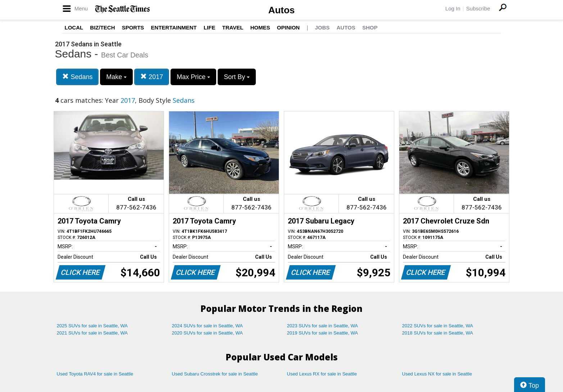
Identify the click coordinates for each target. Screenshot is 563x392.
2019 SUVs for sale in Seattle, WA (323, 333)
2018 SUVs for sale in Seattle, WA (438, 333)
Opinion (288, 27)
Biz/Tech (102, 27)
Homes (260, 27)
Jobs (322, 27)
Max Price (193, 77)
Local (74, 27)
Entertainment (174, 27)
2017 (152, 77)
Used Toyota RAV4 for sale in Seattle (95, 374)
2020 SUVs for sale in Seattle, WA (208, 333)
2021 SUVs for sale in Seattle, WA (92, 333)
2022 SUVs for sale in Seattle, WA (438, 326)
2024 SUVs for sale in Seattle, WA (208, 326)
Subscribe (478, 8)
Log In (453, 8)
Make (116, 77)
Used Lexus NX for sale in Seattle (437, 374)
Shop (370, 27)
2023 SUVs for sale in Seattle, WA (323, 326)
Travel (233, 27)
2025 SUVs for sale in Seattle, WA (92, 326)
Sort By (237, 77)
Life (210, 27)
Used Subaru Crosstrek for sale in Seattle (215, 374)
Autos (282, 10)
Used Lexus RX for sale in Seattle (322, 374)
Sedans (77, 77)
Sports (133, 27)
